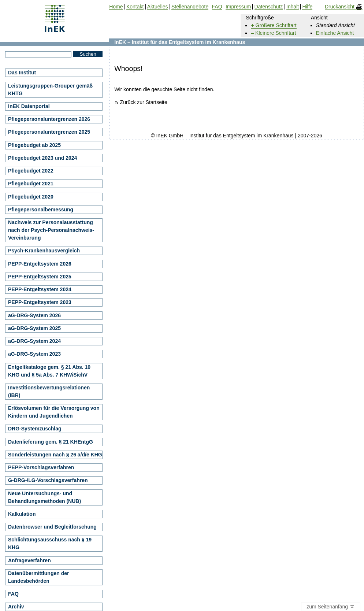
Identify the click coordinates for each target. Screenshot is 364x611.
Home (116, 7)
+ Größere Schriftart (274, 25)
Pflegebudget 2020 (31, 197)
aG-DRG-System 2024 (34, 341)
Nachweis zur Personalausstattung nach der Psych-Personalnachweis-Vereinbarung (51, 230)
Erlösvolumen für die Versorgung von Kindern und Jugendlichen (54, 412)
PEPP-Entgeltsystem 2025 (40, 277)
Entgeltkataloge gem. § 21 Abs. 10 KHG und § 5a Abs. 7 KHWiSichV (49, 371)
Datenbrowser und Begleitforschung (52, 527)
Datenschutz (269, 7)
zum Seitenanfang (331, 607)
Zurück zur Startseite (144, 102)
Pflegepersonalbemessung (41, 210)
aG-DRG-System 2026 (34, 315)
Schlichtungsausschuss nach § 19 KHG (50, 543)
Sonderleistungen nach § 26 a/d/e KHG (55, 455)
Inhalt (293, 7)
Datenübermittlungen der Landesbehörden (38, 577)
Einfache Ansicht (335, 33)
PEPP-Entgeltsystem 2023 (40, 302)
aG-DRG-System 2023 (34, 354)
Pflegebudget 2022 (31, 171)
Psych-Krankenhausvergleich (44, 251)
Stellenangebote (190, 7)
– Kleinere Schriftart (273, 33)
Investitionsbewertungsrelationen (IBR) (49, 391)
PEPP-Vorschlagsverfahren (41, 467)
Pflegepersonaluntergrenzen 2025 (49, 132)
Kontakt (135, 7)
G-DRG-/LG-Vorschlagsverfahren (48, 480)
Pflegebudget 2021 (31, 184)
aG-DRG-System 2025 (34, 328)
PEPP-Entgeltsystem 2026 (40, 264)
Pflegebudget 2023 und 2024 (42, 158)
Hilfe (307, 7)
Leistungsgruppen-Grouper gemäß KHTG (50, 90)
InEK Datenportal (29, 106)
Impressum (238, 7)
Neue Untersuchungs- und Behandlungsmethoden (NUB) (44, 497)
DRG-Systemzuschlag (35, 429)
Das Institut (22, 73)
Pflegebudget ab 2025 (34, 145)
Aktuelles (158, 7)
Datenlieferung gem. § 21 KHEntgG (51, 442)
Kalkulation (22, 514)
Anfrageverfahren (29, 560)
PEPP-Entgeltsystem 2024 (40, 289)
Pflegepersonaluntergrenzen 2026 (49, 119)
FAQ (13, 594)
